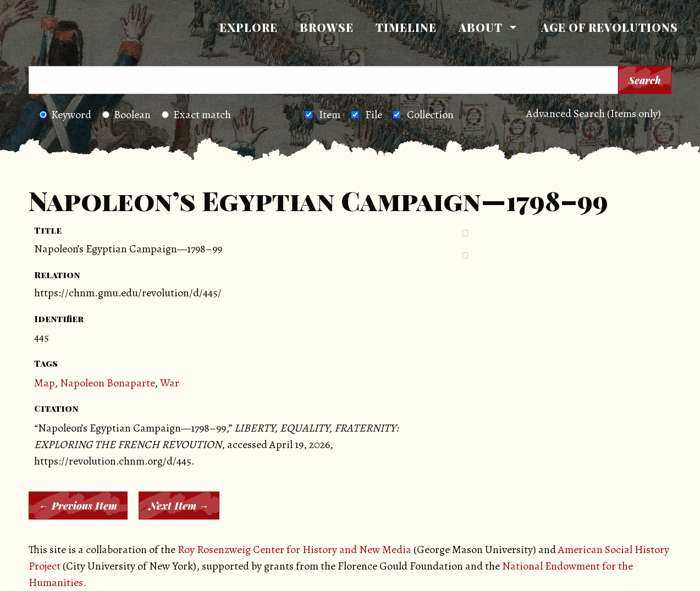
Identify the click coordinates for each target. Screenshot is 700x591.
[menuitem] (249, 27)
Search (645, 80)
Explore (249, 27)
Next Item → (179, 506)
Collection (430, 115)
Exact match (196, 115)
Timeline (406, 27)
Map (44, 383)
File (374, 115)
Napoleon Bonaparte (107, 383)
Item (330, 115)
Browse (327, 27)
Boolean (126, 115)
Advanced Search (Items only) (594, 114)
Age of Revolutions (610, 27)
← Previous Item (78, 506)
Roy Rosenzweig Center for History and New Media (294, 549)
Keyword (65, 115)
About (481, 27)
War (170, 383)
